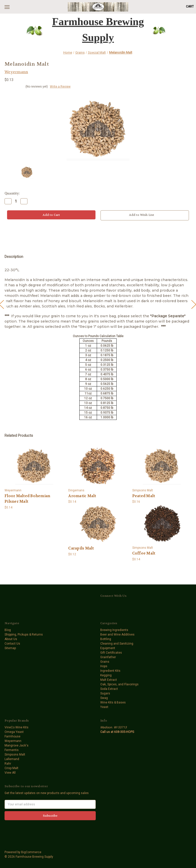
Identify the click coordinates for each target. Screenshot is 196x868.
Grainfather (108, 657)
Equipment (108, 648)
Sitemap (10, 648)
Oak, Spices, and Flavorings (119, 684)
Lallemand (12, 759)
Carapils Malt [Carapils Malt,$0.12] (81, 548)
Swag (104, 698)
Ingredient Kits (110, 671)
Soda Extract (109, 689)
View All (10, 773)
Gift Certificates (111, 653)
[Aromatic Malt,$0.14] (98, 466)
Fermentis (12, 750)
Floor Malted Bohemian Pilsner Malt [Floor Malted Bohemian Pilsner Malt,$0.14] (27, 499)
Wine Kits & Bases (113, 702)
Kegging (106, 675)
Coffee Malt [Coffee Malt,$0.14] (144, 553)
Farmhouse (12, 736)
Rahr (8, 764)
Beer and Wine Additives (117, 635)
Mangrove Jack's (17, 745)
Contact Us (12, 644)
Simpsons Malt (15, 755)
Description (14, 257)
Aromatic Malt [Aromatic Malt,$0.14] (82, 496)
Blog (8, 630)
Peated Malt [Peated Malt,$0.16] (144, 496)
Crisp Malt (11, 768)
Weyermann (13, 741)
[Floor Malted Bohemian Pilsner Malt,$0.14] (34, 466)
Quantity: (12, 193)
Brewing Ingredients (114, 630)
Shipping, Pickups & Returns (24, 635)
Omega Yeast (14, 732)
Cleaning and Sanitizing (117, 644)
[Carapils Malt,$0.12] (98, 524)
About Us (11, 639)
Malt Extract (109, 680)
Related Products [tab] (19, 436)
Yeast (104, 707)
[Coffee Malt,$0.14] (162, 524)
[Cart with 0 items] (190, 7)
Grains (105, 662)
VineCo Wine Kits (17, 727)
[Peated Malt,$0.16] (162, 466)
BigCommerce (31, 852)
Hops (104, 666)
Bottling (106, 639)
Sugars (105, 693)
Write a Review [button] (60, 87)
